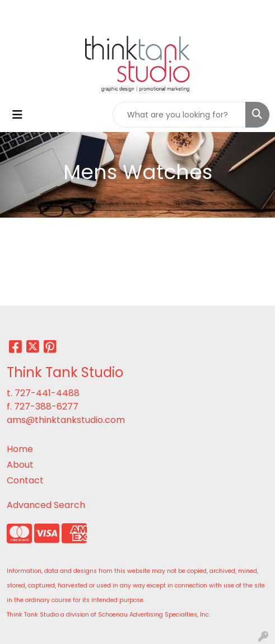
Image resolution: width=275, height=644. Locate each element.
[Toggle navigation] (17, 115)
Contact (25, 480)
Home (20, 449)
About (20, 465)
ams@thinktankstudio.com (66, 420)
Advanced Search (46, 505)
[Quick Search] (179, 115)
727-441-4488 (47, 393)
